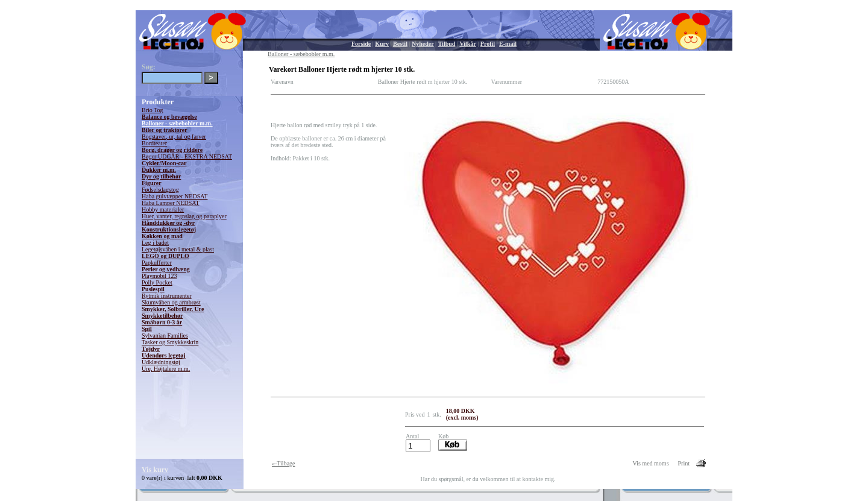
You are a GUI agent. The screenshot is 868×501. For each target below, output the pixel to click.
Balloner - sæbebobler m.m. (177, 123)
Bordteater (154, 143)
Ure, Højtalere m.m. (166, 369)
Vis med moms (651, 463)
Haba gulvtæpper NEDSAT (175, 196)
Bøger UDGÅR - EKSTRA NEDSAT (187, 156)
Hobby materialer (163, 210)
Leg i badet (155, 243)
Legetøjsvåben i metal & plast (178, 249)
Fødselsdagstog (160, 190)
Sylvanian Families (165, 336)
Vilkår (467, 44)
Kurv (382, 44)
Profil (488, 44)
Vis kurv (155, 470)
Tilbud (447, 44)
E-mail (508, 44)
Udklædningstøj (161, 362)
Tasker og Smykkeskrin (170, 342)
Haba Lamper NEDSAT (171, 203)
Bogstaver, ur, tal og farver (174, 137)
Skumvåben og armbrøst (171, 302)
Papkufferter (157, 263)
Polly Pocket (157, 282)
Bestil (400, 44)
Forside (361, 44)
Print (684, 463)
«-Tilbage (284, 463)
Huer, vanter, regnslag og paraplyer (184, 216)
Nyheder (423, 44)
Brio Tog (153, 110)
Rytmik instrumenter (167, 296)
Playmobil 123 (159, 276)
